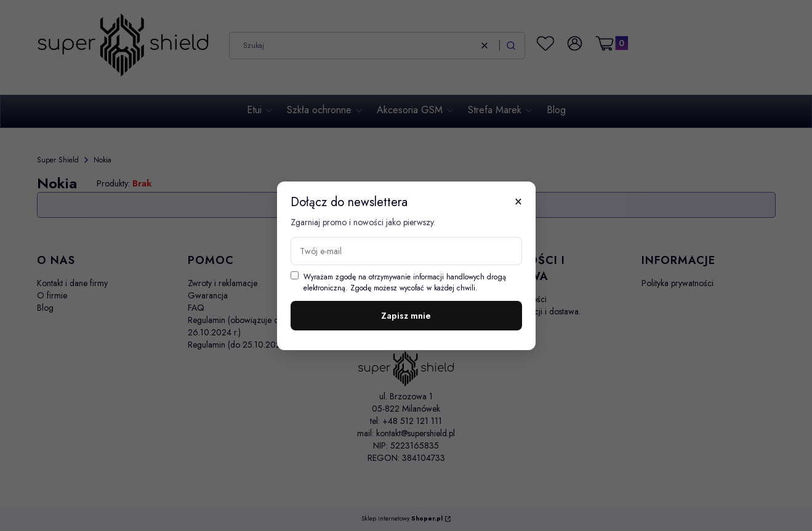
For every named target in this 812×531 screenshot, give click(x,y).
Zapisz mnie (406, 316)
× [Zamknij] (518, 201)
